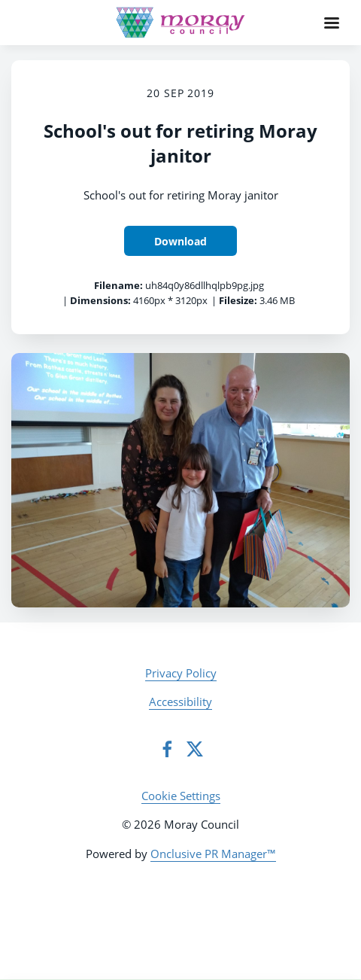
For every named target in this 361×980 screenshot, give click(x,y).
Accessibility (180, 702)
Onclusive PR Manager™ (213, 854)
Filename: (118, 285)
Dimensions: (100, 300)
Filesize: (238, 300)
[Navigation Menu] (332, 23)
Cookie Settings (181, 796)
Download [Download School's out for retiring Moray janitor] (180, 241)
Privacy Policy (181, 673)
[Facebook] (167, 749)
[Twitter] (195, 749)
